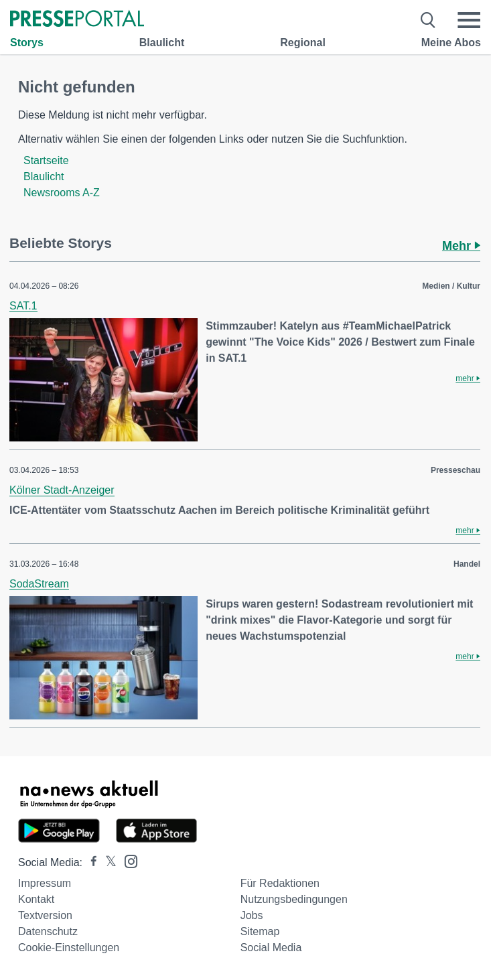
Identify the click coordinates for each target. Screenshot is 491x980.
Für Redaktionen (280, 883)
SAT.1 (23, 306)
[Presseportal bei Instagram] (127, 860)
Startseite (46, 160)
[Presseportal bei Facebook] (90, 862)
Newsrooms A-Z (62, 193)
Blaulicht (162, 43)
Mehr (461, 246)
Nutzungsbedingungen (294, 899)
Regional (303, 43)
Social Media (271, 948)
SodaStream (39, 584)
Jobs (252, 915)
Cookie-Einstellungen (69, 948)
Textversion (45, 915)
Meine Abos (451, 43)
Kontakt (36, 899)
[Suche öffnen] (428, 20)
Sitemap (260, 931)
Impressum (45, 883)
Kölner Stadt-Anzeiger (62, 490)
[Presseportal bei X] (107, 862)
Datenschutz (48, 931)
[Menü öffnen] (469, 20)
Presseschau (455, 470)
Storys (27, 43)
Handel (467, 564)
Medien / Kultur (451, 286)
